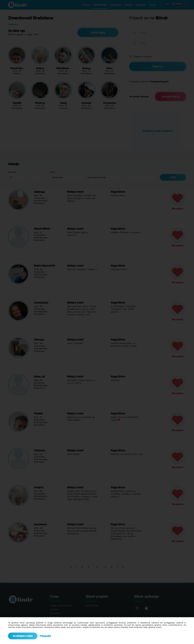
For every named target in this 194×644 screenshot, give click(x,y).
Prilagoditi (45, 636)
